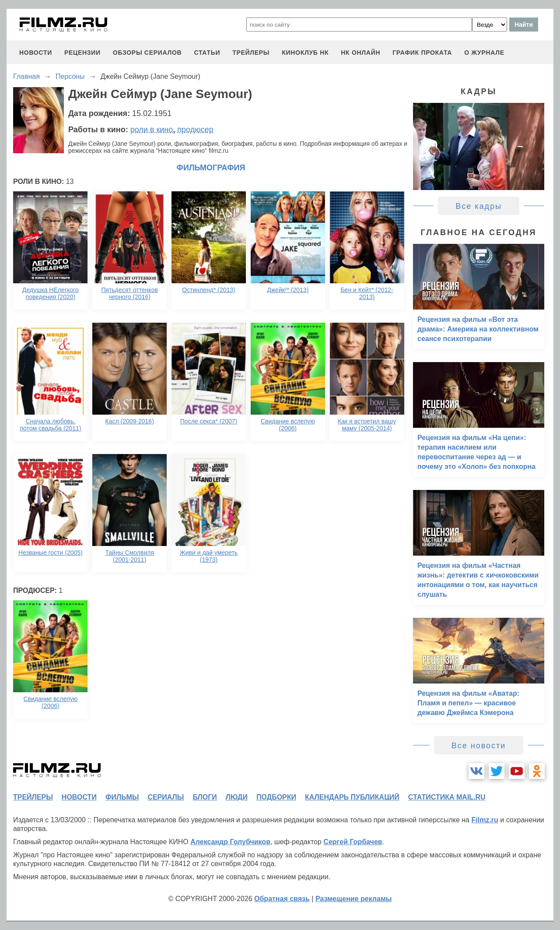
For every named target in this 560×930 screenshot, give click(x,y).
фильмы (122, 797)
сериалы (166, 797)
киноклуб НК (305, 53)
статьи (207, 53)
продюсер (195, 130)
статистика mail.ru (447, 797)
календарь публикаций (352, 797)
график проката (422, 53)
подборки (276, 797)
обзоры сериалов (147, 53)
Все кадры (479, 206)
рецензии (82, 53)
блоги (205, 797)
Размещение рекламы (354, 899)
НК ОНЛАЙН (360, 53)
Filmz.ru (485, 820)
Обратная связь (282, 899)
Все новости (479, 746)
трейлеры (251, 53)
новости (36, 53)
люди (237, 797)
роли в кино (152, 130)
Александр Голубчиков (230, 842)
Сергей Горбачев (353, 842)
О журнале (484, 53)
